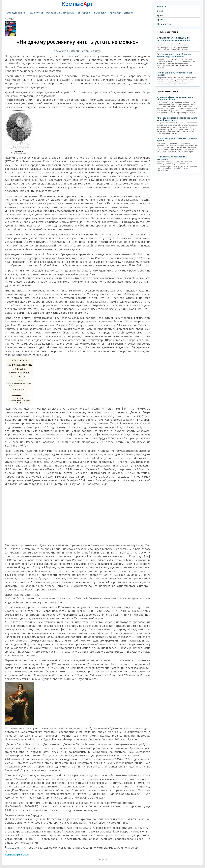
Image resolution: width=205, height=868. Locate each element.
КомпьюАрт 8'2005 (17, 854)
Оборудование (16, 13)
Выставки (100, 13)
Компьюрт (78, 4)
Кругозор (115, 13)
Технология (36, 13)
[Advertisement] (78, 515)
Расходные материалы (60, 13)
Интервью (84, 13)
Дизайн (129, 13)
